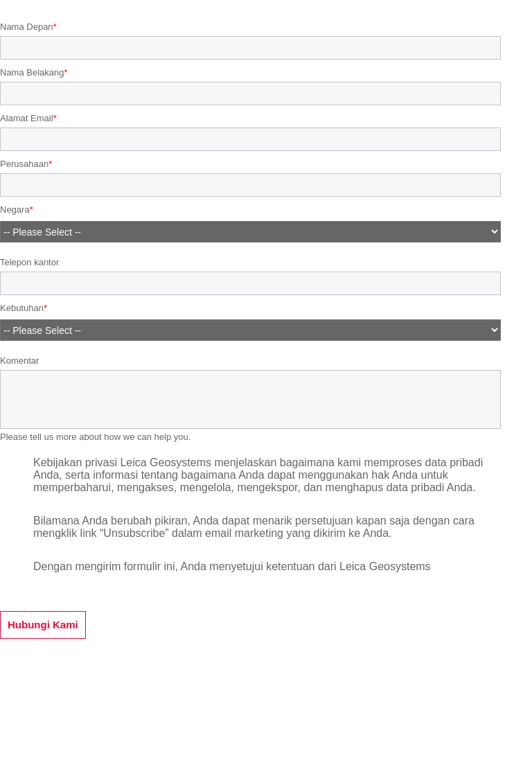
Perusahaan (24, 164)
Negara (15, 210)
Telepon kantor (29, 262)
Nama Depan (27, 27)
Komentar (19, 361)
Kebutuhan (22, 308)
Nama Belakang (32, 72)
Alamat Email (27, 118)
